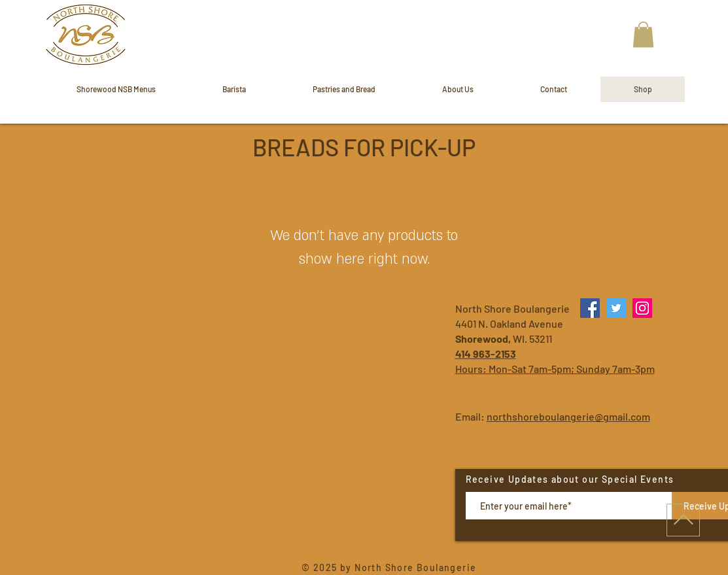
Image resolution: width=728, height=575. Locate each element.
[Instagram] (642, 308)
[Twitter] (616, 308)
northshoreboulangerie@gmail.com (568, 416)
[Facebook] (590, 308)
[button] (643, 34)
